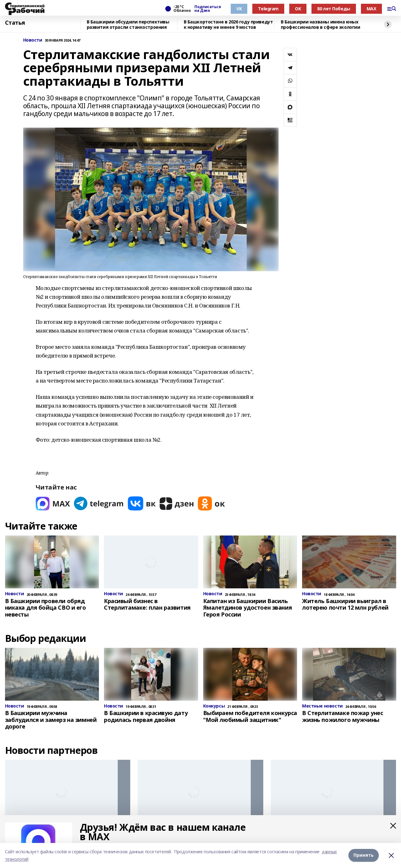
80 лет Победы (334, 9)
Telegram (268, 9)
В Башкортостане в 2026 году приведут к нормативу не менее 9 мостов (228, 25)
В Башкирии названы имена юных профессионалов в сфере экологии (321, 25)
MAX (371, 9)
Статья (15, 23)
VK (239, 9)
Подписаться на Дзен (208, 9)
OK (298, 9)
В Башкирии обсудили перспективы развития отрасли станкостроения (128, 25)
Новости (33, 40)
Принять (364, 855)
